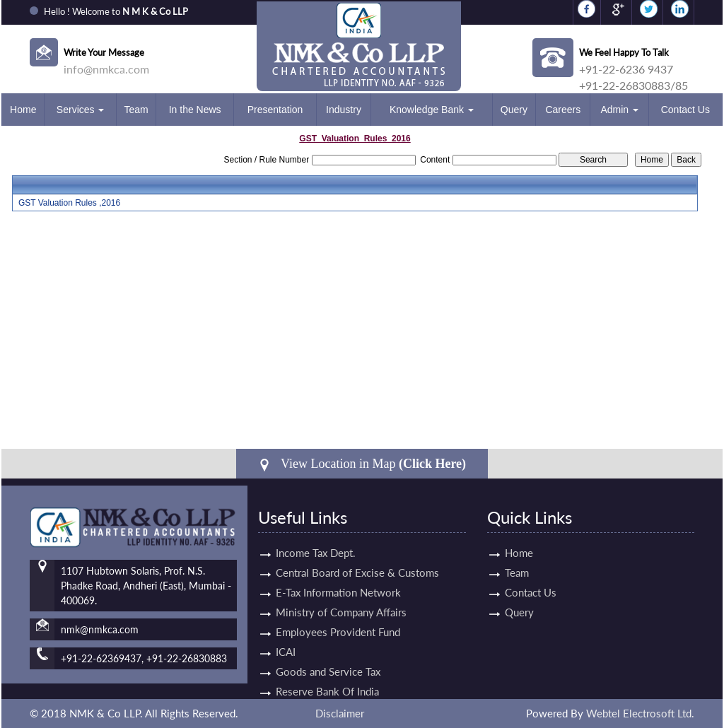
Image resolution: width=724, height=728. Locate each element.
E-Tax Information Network (338, 576)
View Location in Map (362, 464)
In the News (195, 110)
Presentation (275, 110)
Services (81, 110)
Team (136, 110)
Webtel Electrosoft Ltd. (640, 713)
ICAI (286, 635)
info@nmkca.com (106, 69)
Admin (619, 110)
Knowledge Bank (432, 110)
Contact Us (685, 110)
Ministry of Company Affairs (341, 596)
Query (514, 110)
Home (23, 110)
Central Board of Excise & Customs (357, 556)
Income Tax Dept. (316, 536)
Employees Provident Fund (338, 616)
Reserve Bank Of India (327, 675)
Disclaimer (340, 713)
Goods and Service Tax (328, 655)
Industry (344, 110)
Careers (563, 110)
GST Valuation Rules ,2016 (69, 203)
